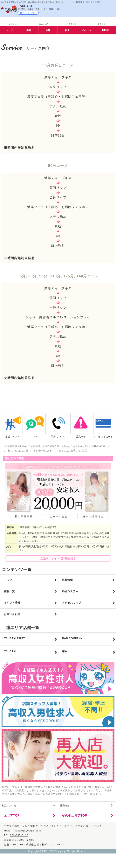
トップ (10, 30)
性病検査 (65, 806)
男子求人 (101, 24)
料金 (67, 30)
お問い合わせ (12, 614)
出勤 (29, 30)
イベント (86, 30)
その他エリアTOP (75, 816)
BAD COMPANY (72, 638)
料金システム (70, 591)
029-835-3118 (19, 835)
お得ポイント (15, 24)
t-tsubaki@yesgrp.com (26, 831)
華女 (65, 651)
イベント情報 (12, 603)
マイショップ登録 (28, 13)
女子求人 (72, 24)
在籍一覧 (9, 591)
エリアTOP (12, 816)
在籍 (48, 30)
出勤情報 (67, 580)
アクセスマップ (72, 603)
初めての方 (44, 24)
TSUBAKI (10, 651)
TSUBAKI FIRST (14, 638)
